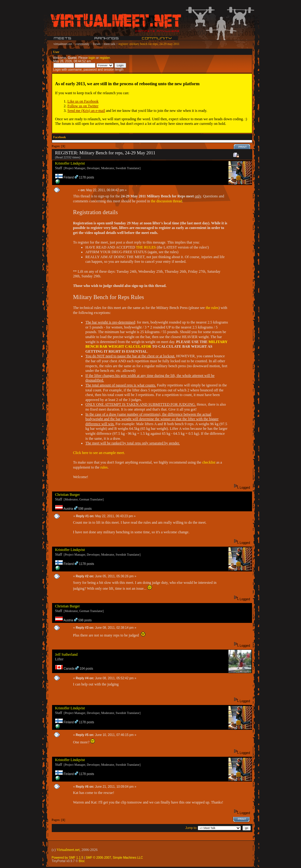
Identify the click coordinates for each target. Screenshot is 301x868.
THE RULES (146, 247)
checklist (209, 462)
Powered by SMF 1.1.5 (68, 858)
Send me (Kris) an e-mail (86, 111)
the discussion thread (167, 201)
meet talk (110, 44)
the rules (212, 308)
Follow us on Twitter (83, 106)
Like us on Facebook (83, 101)
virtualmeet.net (63, 44)
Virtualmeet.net (68, 850)
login (92, 58)
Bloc (82, 861)
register (105, 58)
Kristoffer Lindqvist (70, 163)
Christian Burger (68, 495)
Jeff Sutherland (66, 654)
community (82, 44)
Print (243, 147)
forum (97, 44)
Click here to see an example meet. (99, 453)
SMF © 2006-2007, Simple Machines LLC (114, 858)
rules (104, 467)
